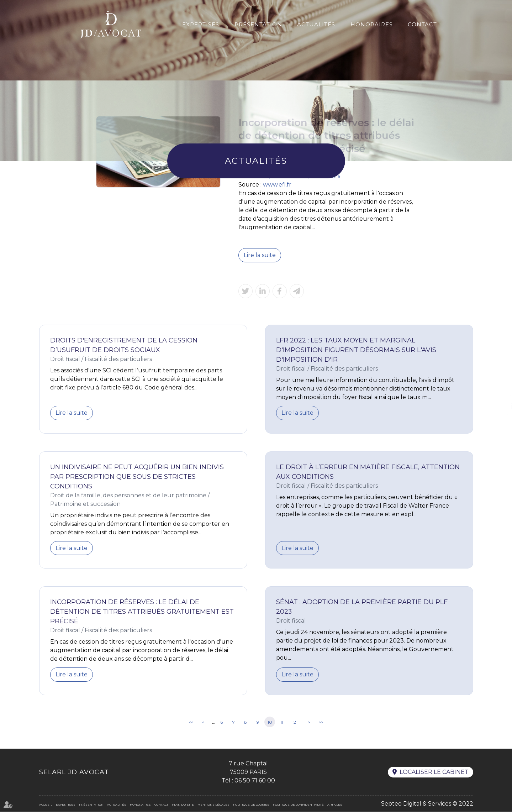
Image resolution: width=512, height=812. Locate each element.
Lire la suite (260, 255)
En (493, 16)
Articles (335, 805)
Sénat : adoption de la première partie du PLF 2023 (362, 607)
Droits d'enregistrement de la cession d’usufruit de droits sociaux (124, 345)
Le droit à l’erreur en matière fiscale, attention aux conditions (368, 472)
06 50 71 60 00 (255, 781)
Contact (422, 24)
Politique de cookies (251, 805)
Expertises (201, 24)
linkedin (498, 406)
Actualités (316, 24)
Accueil (46, 805)
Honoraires (372, 24)
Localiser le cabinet (434, 773)
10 (270, 722)
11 (282, 722)
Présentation (258, 24)
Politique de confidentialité (298, 805)
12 (294, 722)
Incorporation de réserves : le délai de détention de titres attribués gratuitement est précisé (142, 612)
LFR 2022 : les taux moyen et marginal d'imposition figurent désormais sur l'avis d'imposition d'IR (356, 350)
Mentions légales (213, 805)
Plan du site (183, 805)
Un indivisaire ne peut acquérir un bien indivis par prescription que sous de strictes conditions (137, 477)
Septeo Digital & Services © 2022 (427, 804)
